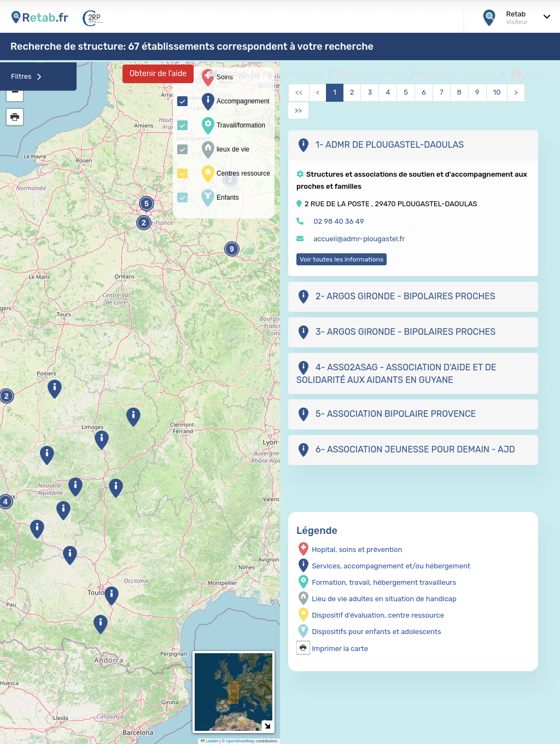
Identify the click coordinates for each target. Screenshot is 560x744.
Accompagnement (234, 102)
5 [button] (147, 204)
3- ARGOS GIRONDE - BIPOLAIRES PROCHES (396, 332)
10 (497, 92)
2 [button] (144, 223)
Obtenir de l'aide (158, 74)
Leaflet (209, 741)
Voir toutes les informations (342, 259)
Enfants (219, 198)
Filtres (26, 76)
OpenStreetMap (240, 741)
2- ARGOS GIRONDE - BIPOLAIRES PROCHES (396, 297)
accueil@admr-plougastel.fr (359, 239)
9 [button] (232, 249)
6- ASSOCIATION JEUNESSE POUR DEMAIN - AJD (406, 450)
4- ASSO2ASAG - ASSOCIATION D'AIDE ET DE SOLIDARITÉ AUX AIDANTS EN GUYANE (396, 373)
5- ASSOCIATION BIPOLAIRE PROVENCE (386, 414)
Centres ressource (235, 174)
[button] (63, 511)
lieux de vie (224, 150)
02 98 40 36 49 (339, 221)
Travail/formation (232, 126)
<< (299, 92)
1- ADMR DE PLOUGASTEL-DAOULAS (380, 145)
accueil (530, 74)
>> (298, 110)
